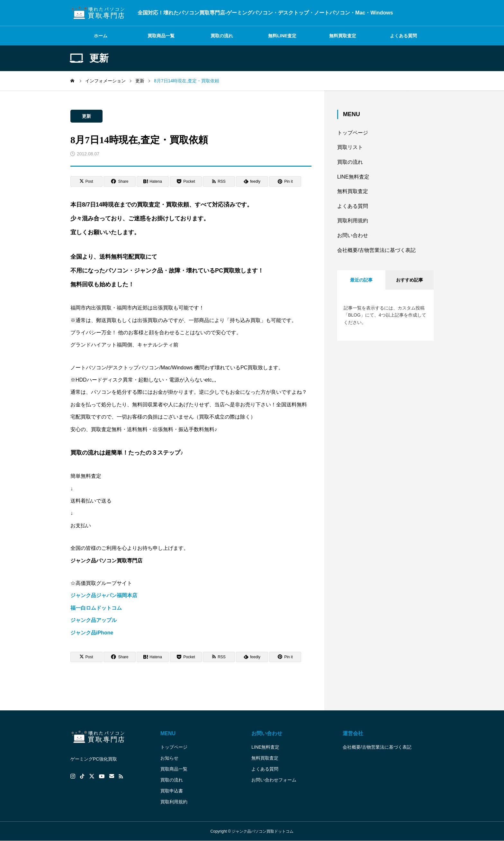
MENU (168, 733)
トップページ (353, 133)
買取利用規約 (353, 221)
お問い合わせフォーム (274, 780)
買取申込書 (172, 791)
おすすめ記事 (410, 280)
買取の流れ (222, 36)
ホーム (101, 36)
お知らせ (169, 758)
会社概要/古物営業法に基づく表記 (376, 250)
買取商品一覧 (161, 36)
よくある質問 (403, 36)
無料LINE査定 (282, 36)
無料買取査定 (343, 36)
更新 (86, 116)
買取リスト (350, 147)
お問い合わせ (353, 235)
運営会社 (353, 733)
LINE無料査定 (353, 177)
